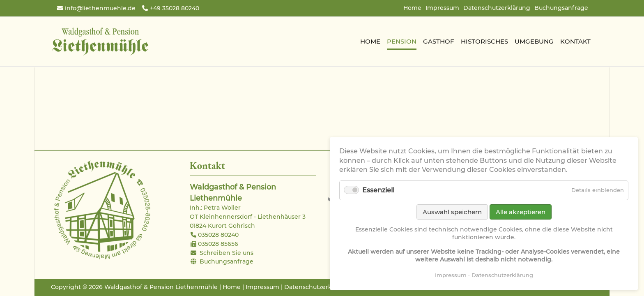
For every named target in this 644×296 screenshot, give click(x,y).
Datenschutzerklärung (497, 8)
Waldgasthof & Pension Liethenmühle (100, 42)
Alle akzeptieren (521, 212)
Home (412, 8)
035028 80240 (218, 235)
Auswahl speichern (452, 212)
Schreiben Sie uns (227, 253)
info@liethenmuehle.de (100, 8)
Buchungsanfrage (561, 8)
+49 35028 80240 (175, 8)
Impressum (442, 8)
